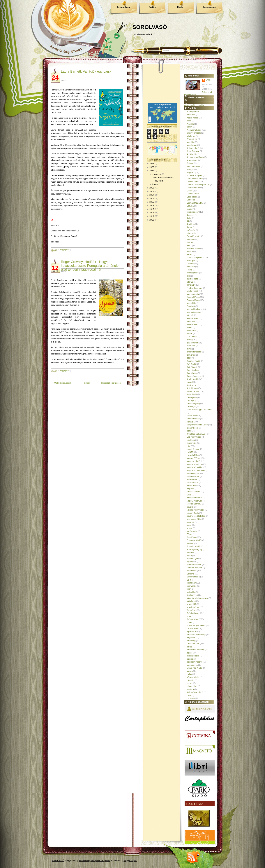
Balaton (190, 163)
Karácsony (191, 385)
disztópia (191, 224)
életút (189, 245)
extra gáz (191, 261)
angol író (191, 142)
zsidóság (191, 698)
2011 (152, 216)
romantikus (192, 571)
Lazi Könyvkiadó (194, 437)
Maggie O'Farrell (194, 458)
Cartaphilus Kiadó (195, 179)
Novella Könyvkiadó (196, 510)
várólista (190, 680)
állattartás (191, 136)
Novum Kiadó (193, 513)
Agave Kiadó (192, 118)
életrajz (190, 242)
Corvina (190, 206)
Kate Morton (192, 388)
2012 (152, 213)
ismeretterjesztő (194, 352)
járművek (191, 355)
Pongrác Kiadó (193, 546)
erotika (190, 252)
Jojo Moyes (192, 373)
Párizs (189, 534)
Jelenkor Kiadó (193, 361)
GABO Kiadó (192, 291)
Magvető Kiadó (193, 461)
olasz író (190, 522)
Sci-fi (189, 580)
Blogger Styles (130, 860)
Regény (181, 7)
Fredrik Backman (194, 288)
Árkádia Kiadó (193, 154)
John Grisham (193, 370)
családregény (193, 212)
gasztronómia (193, 294)
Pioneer (190, 543)
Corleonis (191, 200)
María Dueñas (193, 476)
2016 (152, 198)
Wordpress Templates (100, 860)
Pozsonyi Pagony (194, 549)
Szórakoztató (209, 7)
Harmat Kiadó (193, 318)
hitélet (189, 327)
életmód (190, 239)
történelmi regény (194, 662)
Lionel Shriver (193, 449)
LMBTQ (190, 452)
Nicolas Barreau (194, 504)
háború (190, 315)
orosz (189, 525)
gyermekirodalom (194, 309)
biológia (190, 169)
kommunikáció (193, 419)
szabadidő (191, 604)
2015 (152, 202)
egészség (191, 230)
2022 (152, 167)
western (190, 689)
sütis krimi (191, 601)
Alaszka (190, 124)
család (190, 209)
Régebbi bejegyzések (111, 383)
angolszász (192, 145)
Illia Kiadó (191, 346)
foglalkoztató (192, 279)
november (156, 174)
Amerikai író (192, 139)
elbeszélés (191, 233)
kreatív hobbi (192, 428)
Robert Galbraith (194, 565)
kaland (190, 382)
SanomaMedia (193, 577)
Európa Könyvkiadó (195, 258)
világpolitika (192, 686)
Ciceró (190, 191)
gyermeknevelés (194, 312)
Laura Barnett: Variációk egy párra (86, 71)
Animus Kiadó (193, 148)
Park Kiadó (192, 537)
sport (189, 589)
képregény (191, 400)
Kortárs (152, 7)
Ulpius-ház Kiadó (194, 668)
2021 (152, 171)
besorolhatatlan (194, 166)
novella (190, 507)
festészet (191, 267)
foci (188, 276)
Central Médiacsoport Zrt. (198, 185)
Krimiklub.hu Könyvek (196, 434)
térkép (189, 647)
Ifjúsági (190, 340)
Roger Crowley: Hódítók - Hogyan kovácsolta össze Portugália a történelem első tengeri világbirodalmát (91, 266)
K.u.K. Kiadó (192, 379)
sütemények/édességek (197, 598)
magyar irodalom (194, 464)
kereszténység (193, 404)
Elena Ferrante (193, 236)
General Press (193, 297)
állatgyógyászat (194, 133)
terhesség (191, 641)
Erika (208, 80)
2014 (152, 206)
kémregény (192, 397)
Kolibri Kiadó (192, 416)
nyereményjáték (194, 519)
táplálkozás (192, 631)
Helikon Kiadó (193, 324)
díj (188, 221)
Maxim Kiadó (192, 483)
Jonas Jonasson (194, 376)
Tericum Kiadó (193, 644)
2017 (152, 195)
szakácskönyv (193, 607)
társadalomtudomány (196, 635)
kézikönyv (191, 406)
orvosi (189, 528)
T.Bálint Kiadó (193, 628)
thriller (189, 653)
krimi (189, 431)
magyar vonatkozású (196, 470)
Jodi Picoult (192, 367)
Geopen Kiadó (193, 300)
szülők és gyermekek (196, 625)
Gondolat (191, 306)
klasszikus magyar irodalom (199, 410)
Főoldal (86, 383)
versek (190, 683)
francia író (191, 285)
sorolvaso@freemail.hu (194, 105)
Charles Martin (193, 188)
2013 (152, 209)
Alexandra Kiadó (194, 130)
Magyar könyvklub (195, 467)
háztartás (191, 321)
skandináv (191, 583)
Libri (189, 446)
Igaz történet (192, 343)
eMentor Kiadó (193, 248)
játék (189, 358)
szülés (189, 622)
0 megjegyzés (64, 250)
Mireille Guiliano (194, 492)
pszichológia (192, 558)
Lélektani (191, 440)
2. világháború (193, 112)
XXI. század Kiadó (195, 692)
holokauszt (191, 331)
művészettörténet (194, 498)
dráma (189, 227)
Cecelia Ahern (193, 181)
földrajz (190, 282)
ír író (189, 349)
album (189, 127)
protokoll (190, 552)
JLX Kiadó (191, 364)
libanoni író (192, 443)
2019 (152, 188)
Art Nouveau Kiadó (195, 157)
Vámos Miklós (193, 677)
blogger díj (191, 172)
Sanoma (190, 574)
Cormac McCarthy (195, 203)
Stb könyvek (192, 595)
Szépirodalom (124, 7)
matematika (192, 479)
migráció (190, 489)
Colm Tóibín (192, 197)
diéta (189, 218)
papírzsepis (192, 531)
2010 (152, 220)
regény (190, 562)
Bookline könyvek (195, 175)
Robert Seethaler (194, 568)
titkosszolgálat (193, 656)
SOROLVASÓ (150, 27)
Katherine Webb (194, 391)
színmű (190, 616)
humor (189, 333)
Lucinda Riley (193, 455)
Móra (189, 495)
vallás (189, 674)
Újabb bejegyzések (63, 383)
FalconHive (84, 860)
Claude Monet (193, 194)
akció (189, 121)
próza (189, 556)
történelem (191, 659)
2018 (152, 191)
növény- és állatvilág (196, 516)
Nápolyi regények (194, 501)
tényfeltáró (191, 638)
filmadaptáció (193, 273)
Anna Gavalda (193, 151)
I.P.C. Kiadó (192, 337)
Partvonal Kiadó (194, 540)
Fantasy (190, 264)
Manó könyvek (193, 473)
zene (189, 695)
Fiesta (189, 270)
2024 (152, 163)
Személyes (192, 610)
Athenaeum (192, 160)
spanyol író (192, 586)
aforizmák (191, 115)
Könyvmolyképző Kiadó (197, 425)
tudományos (192, 665)
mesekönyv (192, 485)
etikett (189, 254)
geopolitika (191, 303)
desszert (190, 215)
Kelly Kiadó (192, 394)
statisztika (191, 592)
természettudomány (196, 650)
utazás (190, 671)
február (155, 184)
